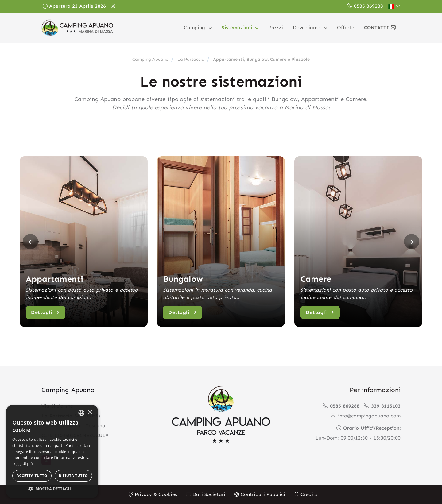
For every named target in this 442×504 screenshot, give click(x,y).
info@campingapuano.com (366, 415)
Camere (316, 279)
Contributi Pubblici (260, 494)
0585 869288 (365, 6)
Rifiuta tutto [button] (74, 476)
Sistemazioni (238, 27)
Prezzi (276, 27)
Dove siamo (307, 27)
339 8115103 (382, 406)
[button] (394, 6)
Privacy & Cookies (153, 494)
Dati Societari (206, 494)
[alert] (52, 452)
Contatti (380, 27)
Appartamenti (55, 279)
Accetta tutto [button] (32, 476)
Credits (306, 494)
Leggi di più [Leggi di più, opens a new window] (23, 464)
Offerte (346, 27)
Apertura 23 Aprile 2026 (74, 6)
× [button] (90, 413)
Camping (195, 27)
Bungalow (183, 279)
